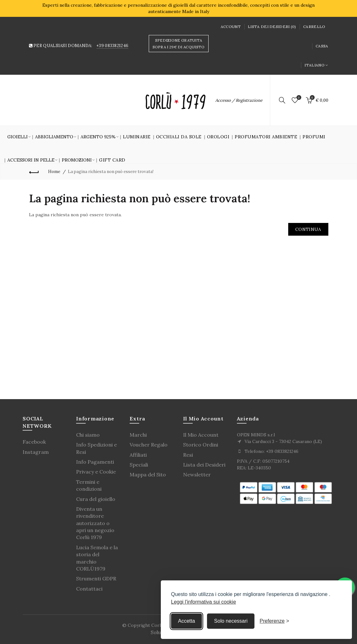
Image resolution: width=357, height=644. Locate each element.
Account (231, 27)
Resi (188, 455)
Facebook (34, 442)
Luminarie (137, 137)
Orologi (218, 137)
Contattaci (89, 589)
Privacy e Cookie (96, 472)
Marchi (138, 435)
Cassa (322, 46)
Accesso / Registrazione (239, 100)
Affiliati (138, 455)
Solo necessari (231, 621)
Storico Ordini (201, 445)
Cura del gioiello (96, 499)
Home (54, 172)
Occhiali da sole (179, 137)
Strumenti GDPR (96, 578)
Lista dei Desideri (204, 465)
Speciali (139, 465)
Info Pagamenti (95, 462)
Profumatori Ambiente (266, 137)
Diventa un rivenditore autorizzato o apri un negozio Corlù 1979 (95, 523)
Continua (308, 229)
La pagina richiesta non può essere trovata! (111, 172)
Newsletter (197, 474)
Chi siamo (88, 435)
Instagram (36, 452)
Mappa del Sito (148, 474)
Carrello (314, 27)
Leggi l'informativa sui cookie (203, 602)
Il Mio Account (201, 435)
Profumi (314, 137)
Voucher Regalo (149, 445)
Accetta (186, 621)
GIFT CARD (112, 160)
